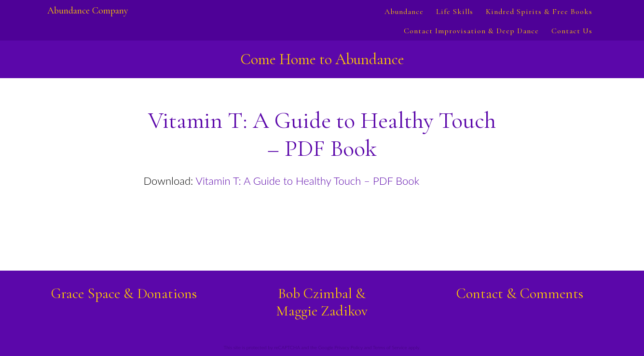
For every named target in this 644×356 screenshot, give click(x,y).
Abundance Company (88, 11)
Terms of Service (390, 347)
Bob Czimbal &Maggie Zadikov (322, 302)
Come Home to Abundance (322, 59)
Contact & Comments (520, 294)
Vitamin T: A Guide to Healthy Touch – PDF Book (308, 181)
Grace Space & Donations (124, 294)
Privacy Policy (348, 347)
